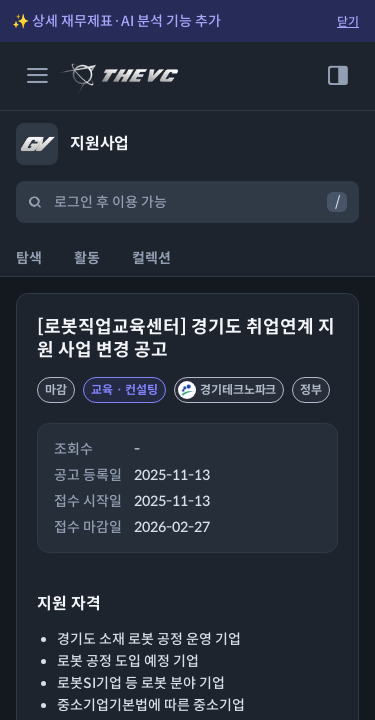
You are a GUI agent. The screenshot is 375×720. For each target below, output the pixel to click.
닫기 (348, 21)
